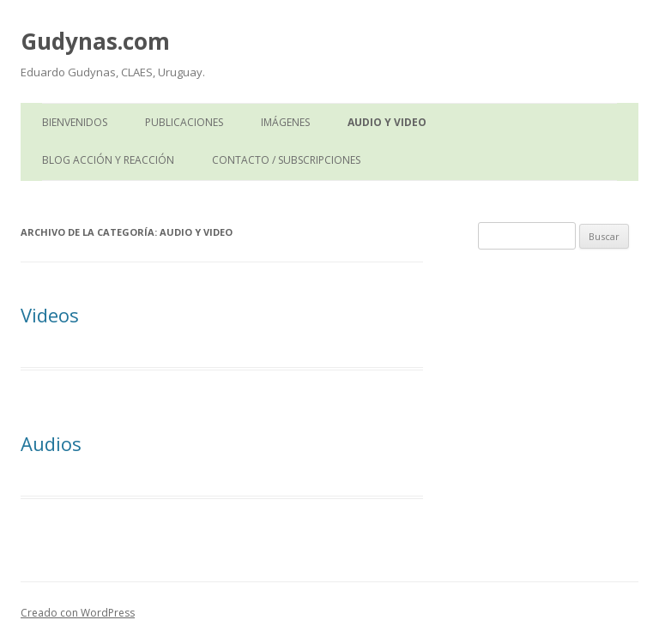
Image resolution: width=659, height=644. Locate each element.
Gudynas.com (95, 41)
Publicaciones (184, 122)
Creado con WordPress (78, 613)
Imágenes (285, 122)
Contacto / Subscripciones (286, 160)
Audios (51, 443)
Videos (50, 315)
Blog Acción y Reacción (108, 160)
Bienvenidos (75, 122)
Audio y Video (387, 122)
